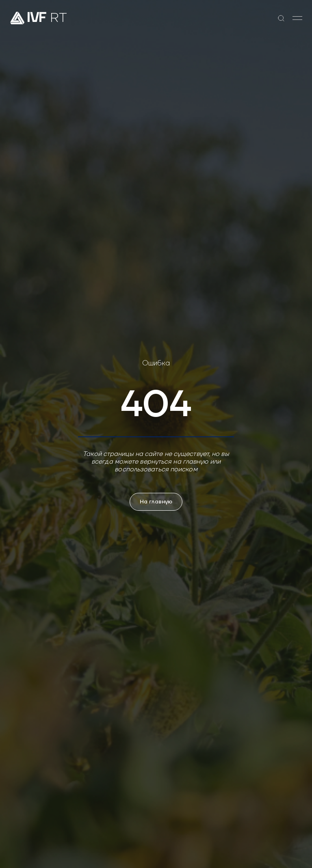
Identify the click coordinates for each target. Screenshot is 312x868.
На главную (156, 502)
